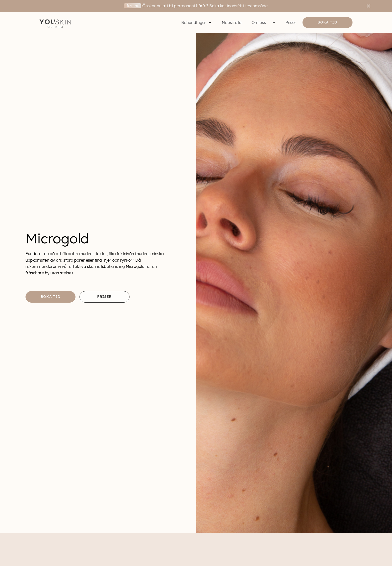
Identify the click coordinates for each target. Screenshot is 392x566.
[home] (55, 22)
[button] (196, 22)
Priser (291, 22)
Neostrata (232, 22)
